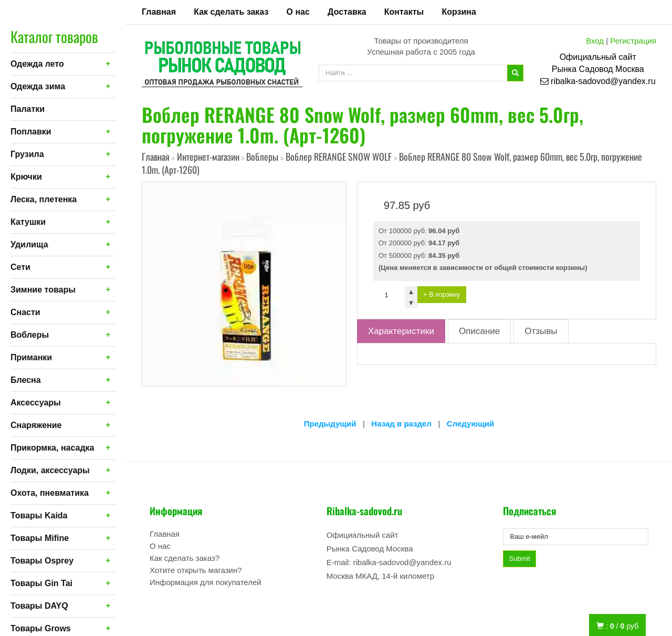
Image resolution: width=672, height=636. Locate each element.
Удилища (29, 244)
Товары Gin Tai (41, 583)
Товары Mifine (40, 538)
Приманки (31, 357)
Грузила (27, 154)
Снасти (25, 312)
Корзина (459, 12)
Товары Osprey (42, 561)
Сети (20, 267)
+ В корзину (442, 294)
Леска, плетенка (44, 199)
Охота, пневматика (50, 493)
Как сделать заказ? (185, 558)
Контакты (404, 12)
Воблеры (30, 335)
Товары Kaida (39, 515)
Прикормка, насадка (52, 448)
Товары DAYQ (39, 606)
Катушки (28, 222)
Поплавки (31, 132)
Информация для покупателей (206, 582)
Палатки (28, 109)
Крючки (26, 177)
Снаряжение (36, 425)
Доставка (347, 12)
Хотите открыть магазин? (196, 570)
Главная (159, 12)
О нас (298, 12)
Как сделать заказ (231, 12)
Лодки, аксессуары (50, 470)
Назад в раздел (401, 424)
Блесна (26, 380)
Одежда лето (37, 64)
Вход (595, 41)
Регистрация (633, 41)
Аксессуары (36, 403)
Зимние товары (43, 290)
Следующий (470, 424)
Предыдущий (330, 424)
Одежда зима (38, 86)
